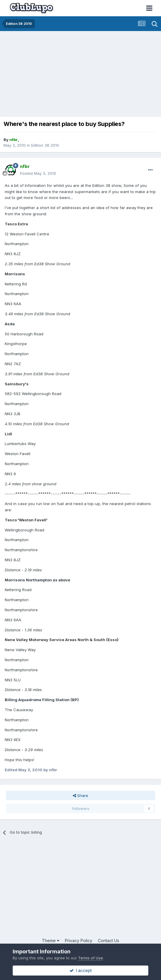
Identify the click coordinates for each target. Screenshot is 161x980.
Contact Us (109, 941)
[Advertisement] (72, 75)
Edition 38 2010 (45, 145)
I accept (81, 970)
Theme (51, 941)
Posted (38, 173)
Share (80, 795)
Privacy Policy (79, 941)
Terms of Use (91, 958)
